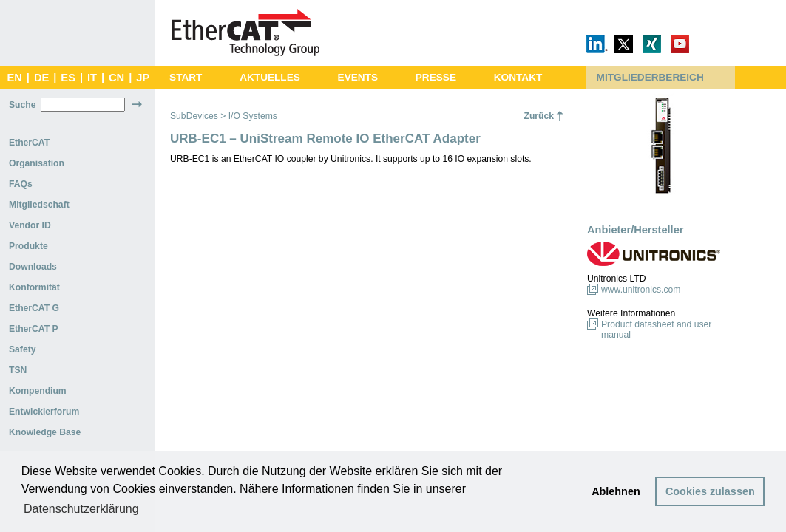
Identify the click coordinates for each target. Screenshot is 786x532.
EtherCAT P (34, 329)
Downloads (33, 267)
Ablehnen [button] (616, 491)
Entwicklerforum (44, 412)
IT (92, 78)
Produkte (28, 246)
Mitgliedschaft (39, 205)
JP (143, 78)
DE (41, 78)
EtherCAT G (34, 308)
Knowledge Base (45, 432)
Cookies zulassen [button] (710, 491)
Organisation (37, 163)
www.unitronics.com (641, 290)
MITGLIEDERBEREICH (650, 77)
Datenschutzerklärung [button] (81, 509)
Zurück (539, 116)
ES (68, 78)
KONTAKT (518, 77)
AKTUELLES (270, 77)
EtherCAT (29, 143)
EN (14, 78)
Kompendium (38, 391)
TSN (18, 370)
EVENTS (358, 77)
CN (116, 78)
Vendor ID (30, 225)
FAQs (21, 184)
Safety (23, 349)
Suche (22, 105)
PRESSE (436, 77)
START (186, 77)
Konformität (34, 287)
